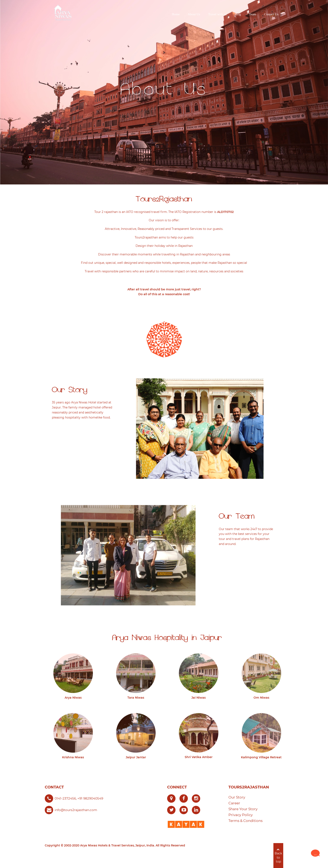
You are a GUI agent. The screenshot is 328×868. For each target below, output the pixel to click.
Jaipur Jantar (136, 757)
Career (234, 803)
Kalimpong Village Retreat (261, 757)
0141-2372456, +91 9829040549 (79, 798)
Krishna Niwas (73, 757)
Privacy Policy (241, 815)
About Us (164, 89)
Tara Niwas (136, 698)
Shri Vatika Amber (199, 757)
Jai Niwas (199, 698)
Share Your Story (243, 809)
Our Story (237, 797)
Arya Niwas (73, 698)
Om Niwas (261, 698)
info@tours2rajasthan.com (76, 810)
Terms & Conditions (245, 821)
